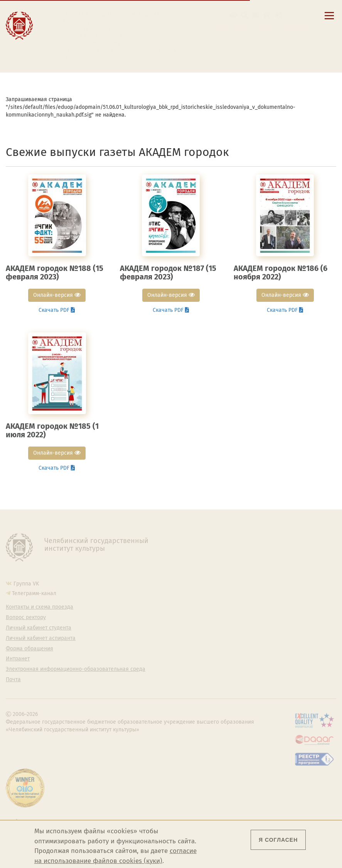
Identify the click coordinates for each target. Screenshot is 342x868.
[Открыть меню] (329, 20)
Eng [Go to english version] (221, 27)
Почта (13, 680)
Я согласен (278, 840)
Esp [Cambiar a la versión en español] (244, 27)
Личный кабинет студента (96, 36)
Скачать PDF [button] (57, 310)
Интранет (18, 659)
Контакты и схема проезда (97, 22)
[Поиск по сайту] (245, 15)
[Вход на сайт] (278, 15)
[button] (233, 15)
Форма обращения (29, 649)
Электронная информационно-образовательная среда (124, 54)
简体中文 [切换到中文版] (295, 27)
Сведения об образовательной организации (119, 14)
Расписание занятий (89, 29)
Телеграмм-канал (34, 593)
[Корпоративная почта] (255, 15)
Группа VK (26, 584)
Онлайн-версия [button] (57, 295)
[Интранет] (267, 15)
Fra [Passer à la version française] (266, 27)
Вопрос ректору (26, 618)
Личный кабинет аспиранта (98, 44)
